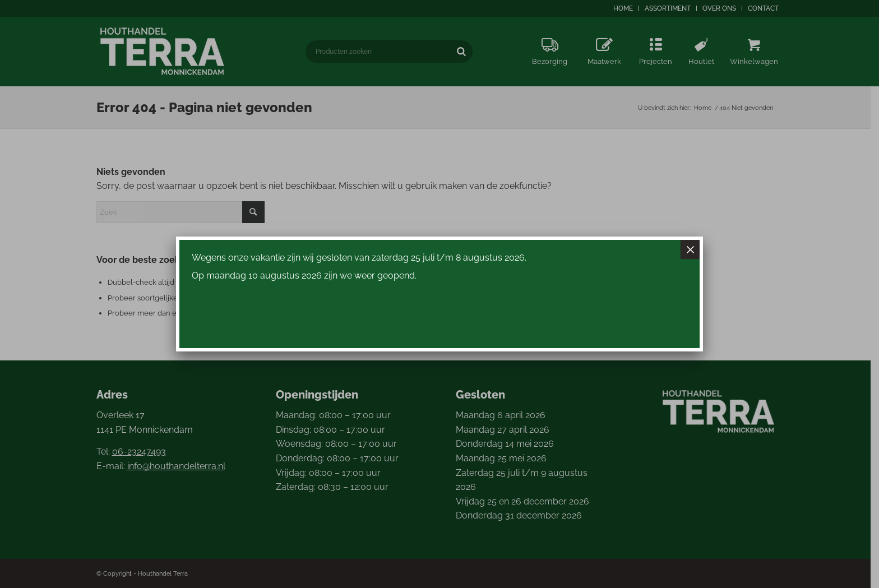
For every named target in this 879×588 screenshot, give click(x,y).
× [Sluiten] (690, 249)
